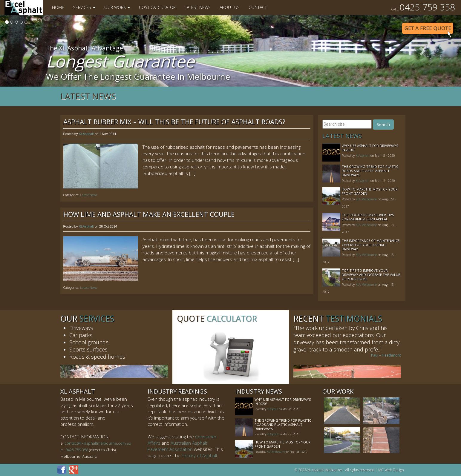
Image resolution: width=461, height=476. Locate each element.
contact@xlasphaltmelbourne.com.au (98, 443)
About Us (230, 7)
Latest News (198, 7)
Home (58, 7)
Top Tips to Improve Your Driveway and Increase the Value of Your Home (371, 275)
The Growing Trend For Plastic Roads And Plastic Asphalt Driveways (370, 171)
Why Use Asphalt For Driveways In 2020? (370, 148)
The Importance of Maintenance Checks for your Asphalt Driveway (371, 245)
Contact (258, 7)
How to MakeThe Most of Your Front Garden (370, 191)
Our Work (117, 7)
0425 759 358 (423, 7)
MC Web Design (391, 470)
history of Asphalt (200, 455)
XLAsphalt (86, 134)
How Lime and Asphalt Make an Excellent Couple (149, 214)
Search (383, 124)
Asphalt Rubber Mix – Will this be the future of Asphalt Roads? (174, 122)
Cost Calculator (157, 7)
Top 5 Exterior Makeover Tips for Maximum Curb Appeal (368, 217)
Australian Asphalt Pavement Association (177, 446)
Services (84, 7)
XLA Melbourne (366, 199)
